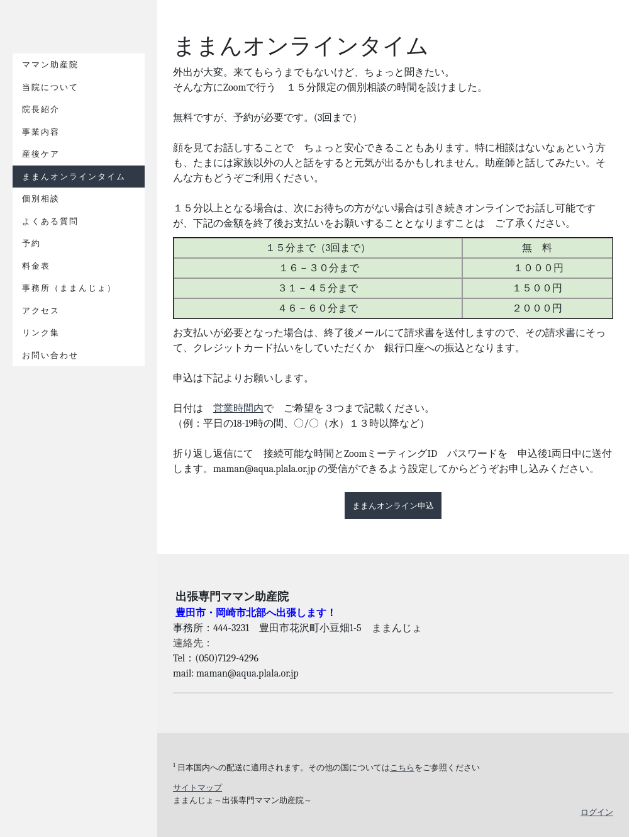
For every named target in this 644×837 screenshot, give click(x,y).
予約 (31, 243)
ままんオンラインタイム (74, 177)
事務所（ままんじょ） (69, 288)
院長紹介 (41, 109)
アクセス (41, 311)
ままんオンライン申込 (393, 506)
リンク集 (41, 333)
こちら (402, 767)
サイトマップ (197, 788)
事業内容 (41, 132)
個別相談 (41, 199)
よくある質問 (50, 221)
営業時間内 (238, 408)
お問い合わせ (50, 355)
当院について (50, 87)
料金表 (36, 266)
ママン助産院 (50, 65)
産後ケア (41, 154)
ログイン (597, 812)
